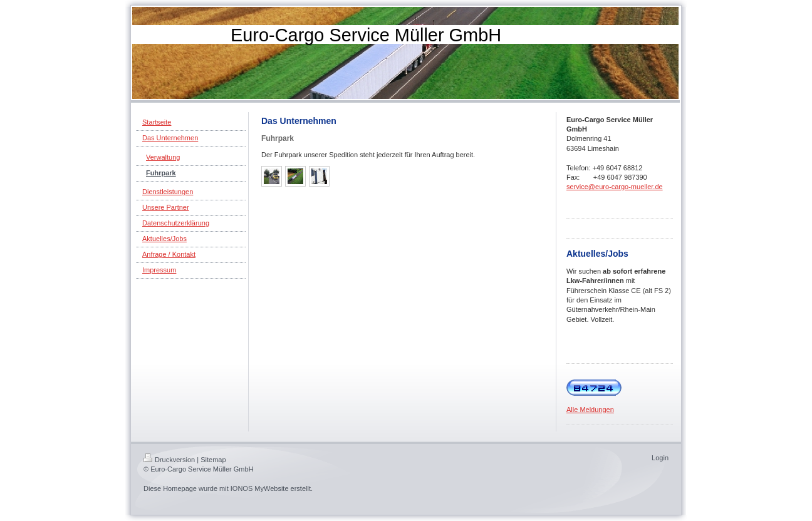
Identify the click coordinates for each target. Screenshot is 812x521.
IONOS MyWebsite (260, 488)
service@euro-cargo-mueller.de (615, 187)
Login (660, 458)
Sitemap (213, 460)
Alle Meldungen (590, 410)
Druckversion (169, 460)
